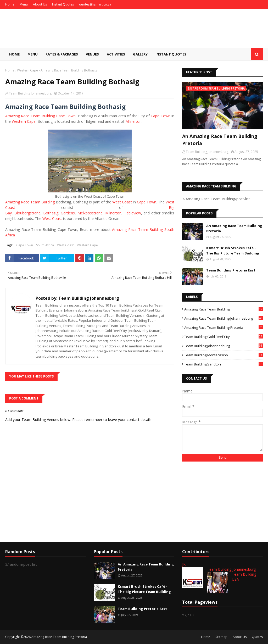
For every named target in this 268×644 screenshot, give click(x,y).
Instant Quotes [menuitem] (171, 54)
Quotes (257, 637)
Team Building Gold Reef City (224, 337)
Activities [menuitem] (116, 54)
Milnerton (133, 121)
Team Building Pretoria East (231, 270)
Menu (24, 4)
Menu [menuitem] (33, 54)
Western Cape (27, 70)
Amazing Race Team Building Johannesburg (224, 318)
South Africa (45, 245)
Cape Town (160, 116)
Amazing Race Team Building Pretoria (224, 327)
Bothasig (51, 213)
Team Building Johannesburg (30, 93)
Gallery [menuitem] (140, 54)
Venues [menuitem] (92, 54)
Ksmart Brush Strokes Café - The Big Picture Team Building (233, 251)
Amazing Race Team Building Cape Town (40, 116)
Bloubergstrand (27, 213)
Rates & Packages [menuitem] (62, 54)
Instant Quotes (63, 4)
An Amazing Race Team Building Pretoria (220, 140)
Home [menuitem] (14, 54)
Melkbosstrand (90, 213)
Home (10, 4)
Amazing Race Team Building (30, 202)
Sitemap (221, 637)
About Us (40, 4)
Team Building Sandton (224, 364)
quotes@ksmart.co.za (95, 4)
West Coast (122, 202)
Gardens (68, 213)
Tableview (133, 213)
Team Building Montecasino (224, 355)
